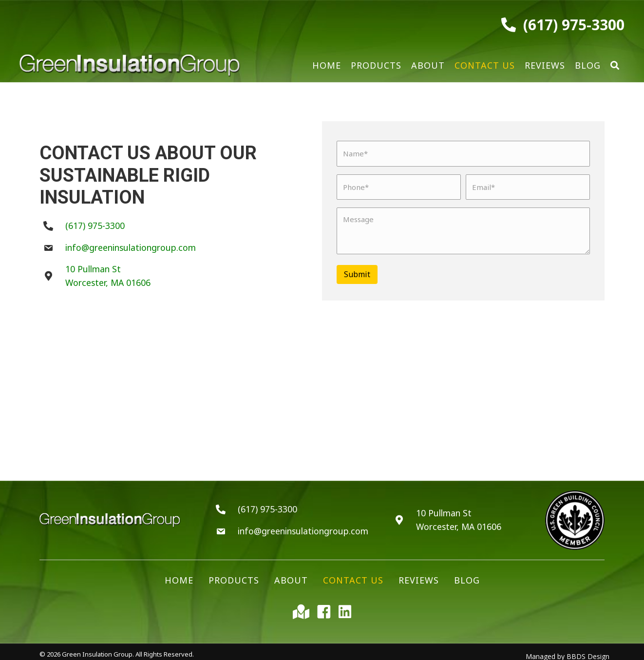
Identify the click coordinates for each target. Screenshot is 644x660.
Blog (467, 575)
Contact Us (353, 575)
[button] (615, 66)
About (291, 575)
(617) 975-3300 (574, 25)
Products (234, 575)
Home (179, 575)
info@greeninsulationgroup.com (132, 245)
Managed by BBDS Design (568, 651)
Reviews (419, 575)
